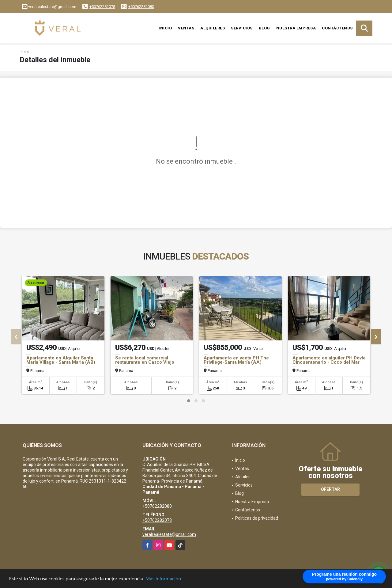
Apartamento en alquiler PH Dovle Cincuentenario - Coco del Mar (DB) (329, 362)
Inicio (165, 28)
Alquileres (213, 28)
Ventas (186, 28)
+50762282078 (102, 7)
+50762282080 (141, 7)
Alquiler (243, 477)
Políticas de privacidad (257, 518)
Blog (264, 28)
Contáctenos (337, 28)
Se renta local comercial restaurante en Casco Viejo (145, 360)
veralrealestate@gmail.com (169, 534)
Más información (163, 580)
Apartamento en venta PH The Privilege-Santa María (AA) (236, 360)
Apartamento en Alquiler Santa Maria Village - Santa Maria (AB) (61, 360)
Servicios (242, 28)
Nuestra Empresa (296, 28)
